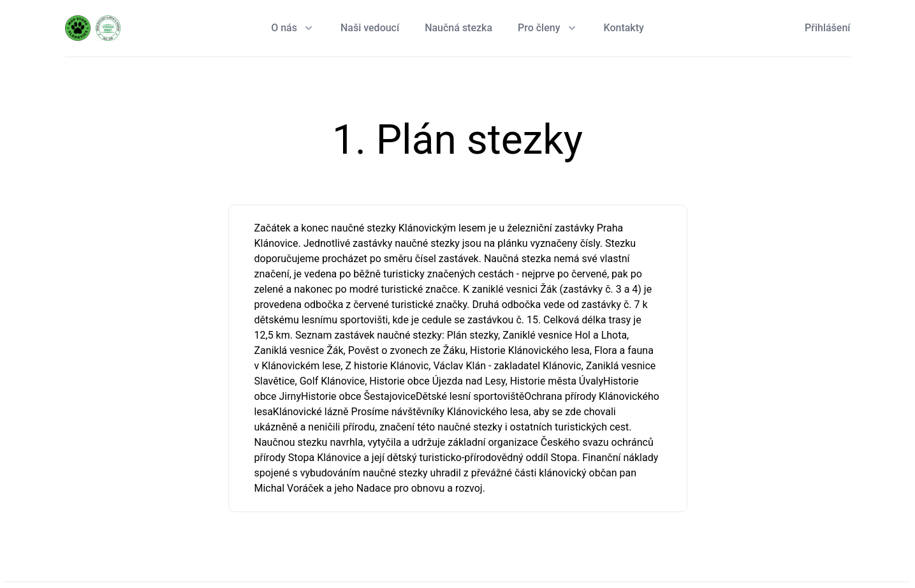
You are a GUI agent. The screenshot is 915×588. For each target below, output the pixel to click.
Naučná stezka (458, 28)
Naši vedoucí (370, 28)
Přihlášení (827, 28)
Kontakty (624, 28)
